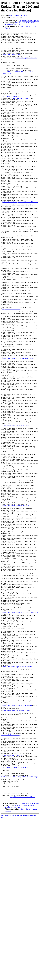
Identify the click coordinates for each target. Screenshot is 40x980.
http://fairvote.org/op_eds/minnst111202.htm (20, 729)
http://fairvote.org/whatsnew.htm (16, 600)
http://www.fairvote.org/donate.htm (16, 915)
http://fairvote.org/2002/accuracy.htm (18, 424)
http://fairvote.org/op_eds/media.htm (17, 840)
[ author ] (8, 28)
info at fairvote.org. (22, 111)
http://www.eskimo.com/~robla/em (23, 950)
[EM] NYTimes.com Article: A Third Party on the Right (21, 24)
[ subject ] (35, 26)
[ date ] (22, 26)
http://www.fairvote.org (11, 364)
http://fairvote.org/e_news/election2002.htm (20, 236)
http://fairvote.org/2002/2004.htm (16, 504)
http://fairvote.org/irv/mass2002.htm (17, 794)
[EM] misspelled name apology (28, 21)
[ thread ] (28, 26)
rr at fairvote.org (8, 926)
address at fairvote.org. (11, 876)
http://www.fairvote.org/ (17, 80)
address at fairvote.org (11, 59)
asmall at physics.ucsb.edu (18, 15)
